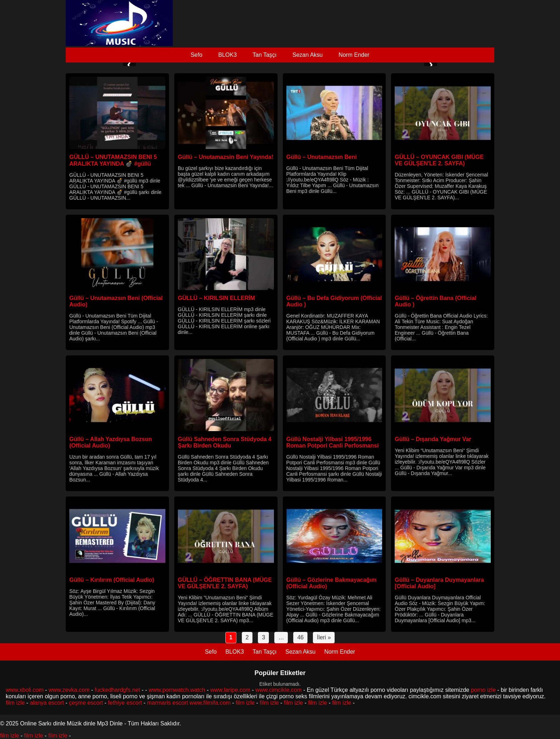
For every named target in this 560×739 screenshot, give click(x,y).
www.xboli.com (25, 690)
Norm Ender (354, 55)
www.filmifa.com (210, 703)
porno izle (483, 690)
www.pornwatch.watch (177, 690)
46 (300, 637)
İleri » (324, 637)
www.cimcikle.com (279, 690)
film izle (15, 703)
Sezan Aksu (308, 55)
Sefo (197, 55)
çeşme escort (86, 703)
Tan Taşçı (264, 55)
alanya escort (47, 703)
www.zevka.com (69, 690)
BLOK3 (227, 55)
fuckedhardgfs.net (117, 690)
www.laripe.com (230, 690)
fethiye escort (125, 703)
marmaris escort (168, 703)
